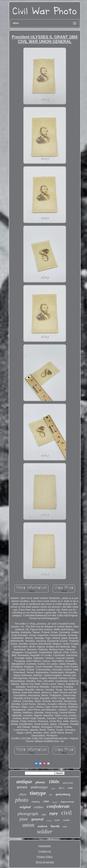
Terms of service (45, 862)
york (70, 788)
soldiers (39, 807)
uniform (42, 826)
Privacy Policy (45, 857)
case (46, 801)
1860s (54, 782)
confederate (58, 806)
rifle (44, 815)
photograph (28, 814)
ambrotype (39, 787)
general (37, 819)
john (65, 827)
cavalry (66, 820)
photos (40, 782)
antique (24, 781)
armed (22, 787)
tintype (38, 793)
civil (66, 813)
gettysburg (63, 794)
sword (57, 820)
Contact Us (45, 851)
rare (54, 813)
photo (22, 800)
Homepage (45, 846)
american (68, 783)
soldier (45, 832)
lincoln (55, 826)
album (23, 794)
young (49, 820)
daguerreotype (67, 802)
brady (53, 789)
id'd (51, 795)
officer (62, 788)
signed (55, 802)
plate (24, 819)
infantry (36, 802)
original (25, 807)
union (28, 825)
